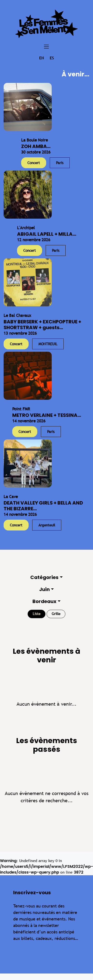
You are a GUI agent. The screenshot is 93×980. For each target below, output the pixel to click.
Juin (44, 589)
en (41, 58)
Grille (56, 614)
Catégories (44, 577)
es (52, 58)
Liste (37, 614)
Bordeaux (44, 601)
